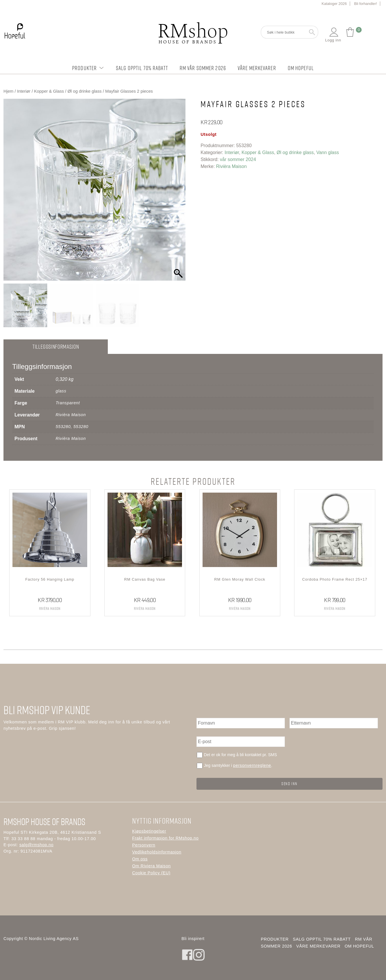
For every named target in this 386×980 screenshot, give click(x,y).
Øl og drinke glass (85, 91)
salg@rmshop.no (37, 845)
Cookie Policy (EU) (151, 873)
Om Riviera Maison (151, 866)
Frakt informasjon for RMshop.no (165, 838)
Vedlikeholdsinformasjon (157, 852)
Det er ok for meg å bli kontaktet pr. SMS (240, 755)
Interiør (24, 91)
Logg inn (333, 35)
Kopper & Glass (49, 91)
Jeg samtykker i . (238, 765)
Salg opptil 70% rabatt (142, 68)
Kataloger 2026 (334, 4)
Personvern (144, 845)
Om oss (140, 859)
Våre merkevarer (257, 68)
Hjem (8, 91)
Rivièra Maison (232, 166)
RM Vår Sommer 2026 (203, 68)
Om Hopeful (301, 68)
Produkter (88, 68)
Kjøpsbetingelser (149, 831)
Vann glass (327, 152)
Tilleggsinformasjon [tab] (56, 347)
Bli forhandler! (366, 4)
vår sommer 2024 (238, 159)
